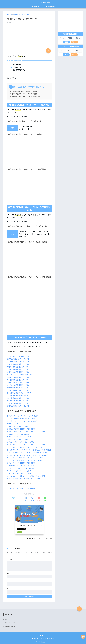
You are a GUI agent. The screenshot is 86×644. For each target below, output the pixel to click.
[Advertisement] (29, 38)
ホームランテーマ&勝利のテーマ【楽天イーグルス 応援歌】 (26, 476)
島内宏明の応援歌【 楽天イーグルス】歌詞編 (24, 91)
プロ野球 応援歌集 (43, 2)
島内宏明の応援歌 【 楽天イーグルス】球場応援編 (25, 96)
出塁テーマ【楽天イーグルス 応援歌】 (20, 471)
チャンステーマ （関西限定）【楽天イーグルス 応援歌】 (25, 459)
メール (9, 581)
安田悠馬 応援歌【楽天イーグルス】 (19, 400)
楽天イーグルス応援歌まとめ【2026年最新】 (22, 489)
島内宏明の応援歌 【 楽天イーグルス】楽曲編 (24, 94)
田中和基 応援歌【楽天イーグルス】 (19, 379)
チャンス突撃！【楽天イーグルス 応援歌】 (21, 441)
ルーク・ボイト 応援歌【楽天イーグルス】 (21, 374)
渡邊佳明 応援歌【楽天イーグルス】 (19, 387)
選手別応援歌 (35, 6)
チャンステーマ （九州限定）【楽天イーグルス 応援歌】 (25, 461)
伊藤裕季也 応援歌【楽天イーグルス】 (20, 392)
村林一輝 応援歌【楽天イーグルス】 (19, 367)
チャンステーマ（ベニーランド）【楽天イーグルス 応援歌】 (27, 443)
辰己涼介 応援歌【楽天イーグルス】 (19, 372)
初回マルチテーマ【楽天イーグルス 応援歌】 (22, 418)
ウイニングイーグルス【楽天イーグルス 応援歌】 (23, 415)
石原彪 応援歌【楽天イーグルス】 (18, 405)
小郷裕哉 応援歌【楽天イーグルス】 (19, 397)
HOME (43, 636)
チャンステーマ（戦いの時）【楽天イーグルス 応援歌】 (25, 446)
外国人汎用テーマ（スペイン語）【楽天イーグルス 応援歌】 (27, 430)
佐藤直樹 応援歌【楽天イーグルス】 (19, 390)
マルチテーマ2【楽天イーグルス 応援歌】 (21, 469)
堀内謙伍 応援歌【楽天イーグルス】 (19, 403)
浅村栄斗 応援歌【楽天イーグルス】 (19, 364)
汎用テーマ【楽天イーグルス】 (17, 423)
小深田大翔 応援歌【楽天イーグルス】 (20, 356)
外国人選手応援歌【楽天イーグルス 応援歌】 (22, 428)
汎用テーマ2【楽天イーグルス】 (18, 425)
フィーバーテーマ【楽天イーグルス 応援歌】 (22, 464)
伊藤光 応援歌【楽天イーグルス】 (18, 382)
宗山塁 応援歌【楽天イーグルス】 (18, 359)
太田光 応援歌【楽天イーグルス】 (18, 362)
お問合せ (7, 619)
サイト (9, 589)
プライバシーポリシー (11, 623)
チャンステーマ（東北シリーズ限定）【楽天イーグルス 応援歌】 (28, 456)
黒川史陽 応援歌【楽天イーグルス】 (19, 377)
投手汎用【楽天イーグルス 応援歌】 (19, 433)
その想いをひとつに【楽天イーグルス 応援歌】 (22, 420)
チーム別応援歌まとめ (49, 6)
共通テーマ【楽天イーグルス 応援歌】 (20, 435)
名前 (9, 574)
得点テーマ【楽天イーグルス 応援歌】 (20, 474)
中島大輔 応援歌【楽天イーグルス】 (19, 385)
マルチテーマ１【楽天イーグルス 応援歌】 (21, 466)
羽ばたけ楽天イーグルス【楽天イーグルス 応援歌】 (24, 479)
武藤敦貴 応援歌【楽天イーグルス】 (19, 395)
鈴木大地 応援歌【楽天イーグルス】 (19, 369)
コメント (9, 560)
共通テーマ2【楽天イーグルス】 (18, 438)
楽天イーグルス (38, 539)
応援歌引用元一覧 (10, 627)
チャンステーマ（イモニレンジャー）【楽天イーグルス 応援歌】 (28, 453)
